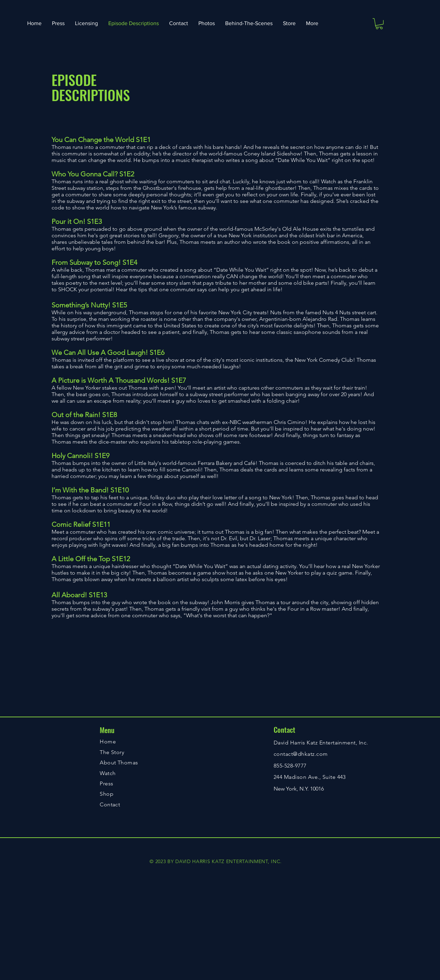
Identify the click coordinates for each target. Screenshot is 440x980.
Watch (108, 773)
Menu (107, 730)
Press (106, 783)
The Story (112, 752)
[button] (379, 24)
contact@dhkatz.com (301, 754)
